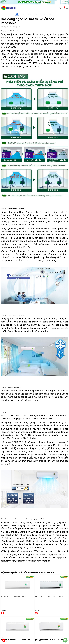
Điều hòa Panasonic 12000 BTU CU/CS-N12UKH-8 (17, 639)
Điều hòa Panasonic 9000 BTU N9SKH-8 (14, 597)
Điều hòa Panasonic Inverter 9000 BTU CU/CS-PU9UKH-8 (51, 640)
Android (51, 14)
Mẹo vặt (29, 14)
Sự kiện (23, 14)
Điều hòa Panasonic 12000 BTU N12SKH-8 (49, 597)
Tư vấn (36, 14)
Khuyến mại (43, 14)
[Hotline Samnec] (3, 641)
